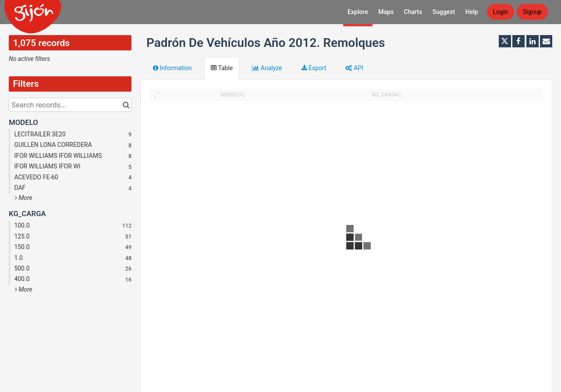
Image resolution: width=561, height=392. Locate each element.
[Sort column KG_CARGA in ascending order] (401, 92)
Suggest (444, 12)
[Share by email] (546, 41)
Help (472, 12)
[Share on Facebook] (518, 41)
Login (501, 12)
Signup (532, 12)
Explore (358, 12)
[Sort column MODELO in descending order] (244, 95)
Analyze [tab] (267, 68)
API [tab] (354, 68)
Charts (413, 12)
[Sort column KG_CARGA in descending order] (401, 95)
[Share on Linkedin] (533, 41)
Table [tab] (222, 68)
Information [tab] (172, 68)
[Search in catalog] (126, 105)
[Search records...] (70, 105)
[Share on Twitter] (505, 41)
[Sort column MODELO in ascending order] (244, 92)
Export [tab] (314, 68)
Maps (386, 12)
